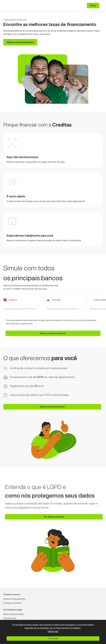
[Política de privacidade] (13, 614)
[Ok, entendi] (53, 639)
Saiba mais (53, 631)
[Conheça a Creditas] (12, 603)
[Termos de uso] (10, 618)
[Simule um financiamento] (14, 599)
